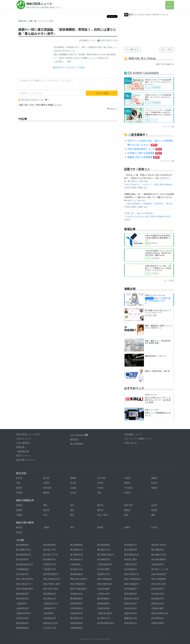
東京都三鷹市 (131, 559)
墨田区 (19, 488)
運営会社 (74, 439)
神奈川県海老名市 (52, 579)
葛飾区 (154, 478)
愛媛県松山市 (131, 618)
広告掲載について (133, 434)
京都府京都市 (104, 608)
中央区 (100, 488)
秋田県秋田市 (158, 589)
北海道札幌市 (104, 589)
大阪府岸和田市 (24, 613)
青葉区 (19, 505)
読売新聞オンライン (88, 40)
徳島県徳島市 (22, 623)
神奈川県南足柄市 (25, 589)
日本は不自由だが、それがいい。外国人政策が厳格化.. (149, 184)
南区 (153, 515)
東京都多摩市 (131, 550)
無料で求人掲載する (165, 64)
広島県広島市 (22, 618)
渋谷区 (100, 483)
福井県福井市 (131, 594)
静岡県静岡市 (104, 604)
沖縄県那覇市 (77, 628)
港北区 (46, 510)
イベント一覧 (168, 126)
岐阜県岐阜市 (158, 599)
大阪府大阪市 (158, 608)
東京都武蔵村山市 (25, 564)
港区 (99, 493)
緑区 (126, 515)
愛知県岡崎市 (77, 599)
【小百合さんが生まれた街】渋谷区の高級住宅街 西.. (148, 217)
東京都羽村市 (77, 555)
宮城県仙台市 (77, 594)
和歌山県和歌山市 (160, 613)
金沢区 (154, 505)
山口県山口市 (104, 618)
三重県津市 (21, 604)
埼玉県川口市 (77, 569)
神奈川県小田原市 (79, 579)
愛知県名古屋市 (132, 599)
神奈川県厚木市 (132, 574)
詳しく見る (167, 49)
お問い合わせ (131, 443)
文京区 (73, 493)
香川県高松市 (158, 618)
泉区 (72, 505)
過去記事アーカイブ (26, 460)
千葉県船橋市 (22, 569)
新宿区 (127, 483)
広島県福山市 (49, 618)
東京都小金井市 (159, 545)
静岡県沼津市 (131, 604)
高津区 (100, 527)
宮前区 (19, 532)
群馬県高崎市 (77, 574)
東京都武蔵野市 (159, 559)
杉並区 (154, 483)
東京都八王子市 (51, 555)
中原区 (154, 527)
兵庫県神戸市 (49, 608)
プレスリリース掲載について (138, 439)
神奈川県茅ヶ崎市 (52, 584)
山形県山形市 (104, 594)
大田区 (127, 478)
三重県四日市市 (51, 604)
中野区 (19, 493)
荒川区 (46, 478)
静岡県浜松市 (158, 604)
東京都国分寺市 (24, 550)
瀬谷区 (100, 510)
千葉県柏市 (75, 564)
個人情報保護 (77, 444)
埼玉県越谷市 (131, 569)
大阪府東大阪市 (105, 613)
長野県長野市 (77, 604)
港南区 (19, 510)
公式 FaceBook (79, 435)
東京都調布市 (158, 550)
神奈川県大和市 (51, 589)
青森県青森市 (22, 594)
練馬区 (46, 493)
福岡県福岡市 (77, 623)
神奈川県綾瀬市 (159, 574)
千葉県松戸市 (49, 569)
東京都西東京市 (24, 555)
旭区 (45, 505)
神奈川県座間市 (159, 579)
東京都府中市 (49, 559)
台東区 (73, 488)
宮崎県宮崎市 (158, 623)
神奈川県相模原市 (133, 579)
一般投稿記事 (22, 451)
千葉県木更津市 (105, 564)
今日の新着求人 (24, 443)
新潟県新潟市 (22, 599)
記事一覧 (33, 21)
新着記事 (20, 447)
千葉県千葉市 (131, 564)
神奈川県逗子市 (24, 584)
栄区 (72, 510)
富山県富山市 (49, 599)
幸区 (72, 527)
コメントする (102, 93)
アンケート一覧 (167, 161)
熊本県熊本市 (131, 623)
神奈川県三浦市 (159, 584)
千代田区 (128, 488)
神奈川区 (22, 21)
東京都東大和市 (159, 555)
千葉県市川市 (49, 564)
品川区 (73, 483)
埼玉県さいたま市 (160, 569)
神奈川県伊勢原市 (25, 579)
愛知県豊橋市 (104, 599)
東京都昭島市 (22, 545)
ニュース (43, 21)
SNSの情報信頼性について (145, 149)
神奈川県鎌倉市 (105, 579)
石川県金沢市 (158, 594)
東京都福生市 (77, 559)
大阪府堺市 (48, 613)
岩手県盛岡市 (131, 589)
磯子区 (100, 505)
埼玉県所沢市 (22, 574)
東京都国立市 (131, 545)
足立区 (19, 478)
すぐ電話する (132, 49)
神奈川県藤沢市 (132, 584)
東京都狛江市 (77, 550)
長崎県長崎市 (22, 628)
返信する (112, 109)
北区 (18, 483)
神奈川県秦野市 (78, 584)
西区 (72, 515)
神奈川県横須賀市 (79, 589)
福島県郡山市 (49, 594)
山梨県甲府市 (22, 608)
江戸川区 (101, 478)
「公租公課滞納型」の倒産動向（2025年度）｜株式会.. (149, 204)
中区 (45, 515)
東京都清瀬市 (104, 545)
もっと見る (169, 281)
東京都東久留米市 (106, 555)
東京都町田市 (104, 559)
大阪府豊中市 (77, 613)
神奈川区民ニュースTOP (28, 434)
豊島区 (154, 488)
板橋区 (73, 478)
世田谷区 (47, 488)
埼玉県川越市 (104, 569)
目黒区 (127, 493)
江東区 (46, 483)
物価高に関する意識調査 (143, 157)
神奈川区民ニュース (39, 4)
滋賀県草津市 (131, 613)
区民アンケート (24, 456)
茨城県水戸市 (104, 574)
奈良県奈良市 (131, 608)
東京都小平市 (49, 550)
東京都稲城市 (49, 545)
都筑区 (127, 510)
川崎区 (46, 527)
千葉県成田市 (158, 564)
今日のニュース (24, 439)
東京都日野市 (22, 559)
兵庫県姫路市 (77, 608)
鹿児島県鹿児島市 (106, 623)
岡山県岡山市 (77, 618)
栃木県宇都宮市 (51, 574)
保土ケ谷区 (102, 515)
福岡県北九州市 (51, 623)
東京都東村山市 (132, 555)
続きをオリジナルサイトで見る (69, 67)
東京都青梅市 (77, 545)
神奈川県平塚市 (105, 584)
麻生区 (19, 527)
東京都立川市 (104, 550)
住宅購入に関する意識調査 (145, 153)
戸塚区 (19, 515)
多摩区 (127, 527)
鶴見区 (154, 510)
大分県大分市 (49, 628)
